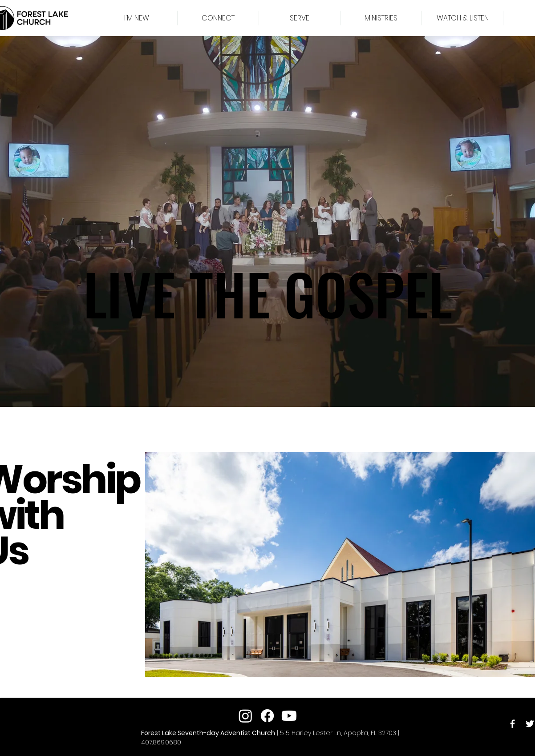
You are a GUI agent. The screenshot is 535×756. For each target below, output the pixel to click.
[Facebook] (513, 724)
